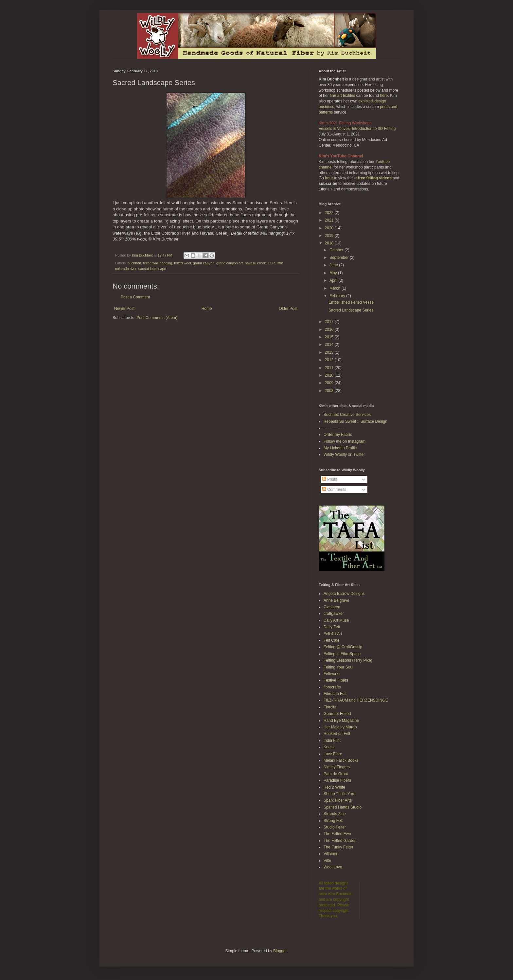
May (334, 273)
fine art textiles (342, 96)
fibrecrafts (332, 687)
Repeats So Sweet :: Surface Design (355, 421)
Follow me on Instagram (345, 441)
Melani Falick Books (341, 760)
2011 (330, 368)
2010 (330, 375)
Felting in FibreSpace (342, 654)
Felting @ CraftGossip (343, 647)
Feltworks (332, 674)
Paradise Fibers (337, 780)
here (384, 96)
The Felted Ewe (337, 834)
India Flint (332, 740)
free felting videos (375, 178)
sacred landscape (152, 269)
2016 (330, 330)
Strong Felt (333, 821)
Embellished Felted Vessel (352, 302)
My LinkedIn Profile (340, 448)
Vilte (327, 861)
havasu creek (255, 263)
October (337, 250)
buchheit (134, 263)
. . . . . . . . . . (334, 428)
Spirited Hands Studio (343, 807)
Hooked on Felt (337, 734)
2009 (330, 383)
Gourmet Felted (337, 714)
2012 (330, 360)
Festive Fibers (336, 680)
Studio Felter (335, 827)
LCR (271, 263)
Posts (330, 479)
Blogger (280, 951)
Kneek (329, 747)
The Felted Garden (340, 841)
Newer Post (124, 309)
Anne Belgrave (336, 600)
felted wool (183, 263)
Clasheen (332, 607)
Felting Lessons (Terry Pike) (348, 660)
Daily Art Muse (336, 620)
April (334, 280)
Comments (334, 490)
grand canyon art (230, 263)
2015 (330, 337)
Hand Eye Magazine (341, 721)
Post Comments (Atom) (157, 318)
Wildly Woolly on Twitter (344, 454)
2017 (330, 322)
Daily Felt (332, 627)
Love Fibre (333, 754)
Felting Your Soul (338, 667)
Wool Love (333, 867)
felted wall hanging (158, 263)
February (338, 296)
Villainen (331, 854)
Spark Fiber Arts (338, 800)
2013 (330, 352)
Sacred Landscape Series (351, 310)
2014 (330, 345)
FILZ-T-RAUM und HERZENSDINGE (356, 700)
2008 (330, 391)
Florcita (330, 707)
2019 (330, 236)
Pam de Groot (336, 774)
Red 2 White (334, 787)
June (334, 265)
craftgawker (334, 614)
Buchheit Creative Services (347, 415)
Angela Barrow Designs (344, 594)
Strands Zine (335, 814)
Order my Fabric (338, 435)
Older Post (288, 309)
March (336, 288)
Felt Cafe (332, 640)
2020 (330, 228)
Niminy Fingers (337, 767)
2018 (330, 243)
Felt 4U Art (333, 634)
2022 (330, 213)
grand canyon (204, 263)
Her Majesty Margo (340, 727)
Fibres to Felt (335, 694)
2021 (330, 220)
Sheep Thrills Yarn (339, 794)
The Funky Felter (338, 847)
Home (207, 309)
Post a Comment (135, 297)
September (340, 258)
